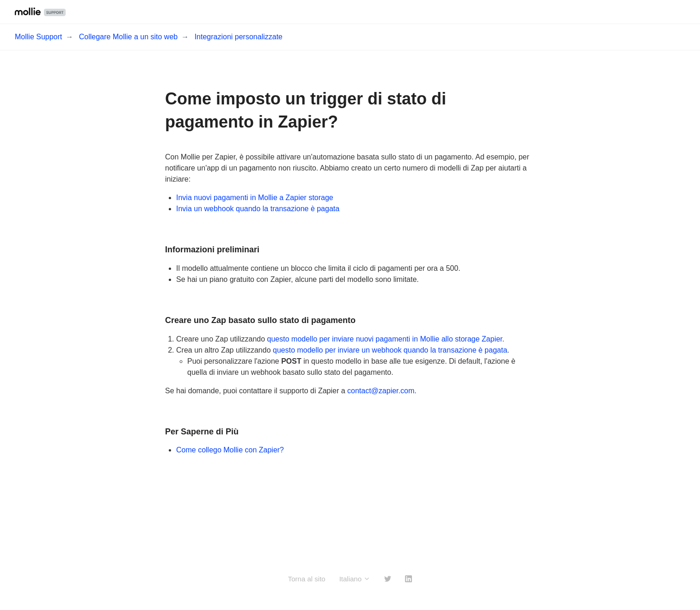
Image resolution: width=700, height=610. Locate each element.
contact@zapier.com (381, 391)
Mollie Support (38, 37)
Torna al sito (307, 579)
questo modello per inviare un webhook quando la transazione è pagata (390, 350)
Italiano (355, 579)
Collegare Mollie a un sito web (128, 37)
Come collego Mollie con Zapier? (230, 450)
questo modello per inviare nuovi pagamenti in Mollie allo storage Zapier (385, 339)
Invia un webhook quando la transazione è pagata (258, 209)
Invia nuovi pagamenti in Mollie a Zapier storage (255, 198)
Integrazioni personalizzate (239, 37)
